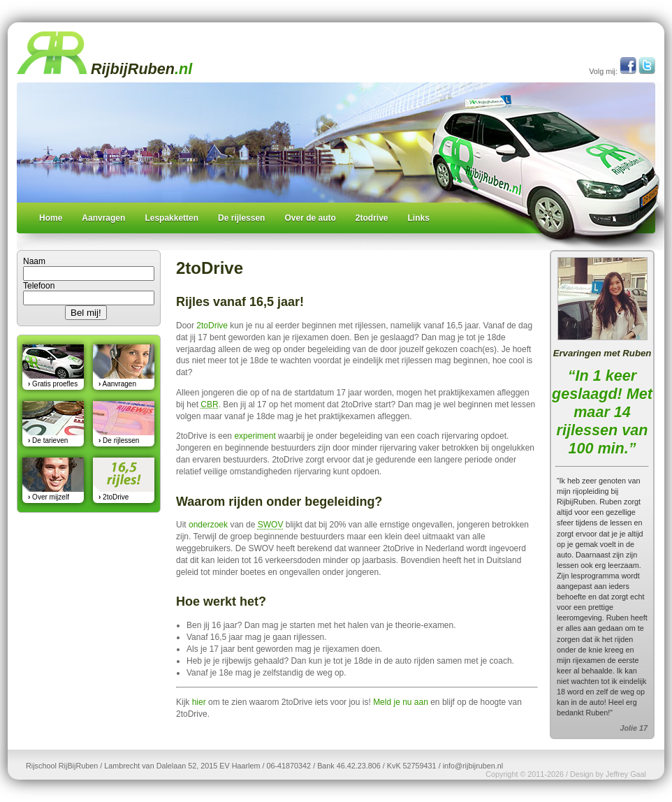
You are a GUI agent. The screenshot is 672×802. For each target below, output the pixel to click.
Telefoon (39, 286)
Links (419, 218)
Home (51, 218)
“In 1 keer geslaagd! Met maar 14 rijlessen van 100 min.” (602, 412)
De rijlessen (241, 218)
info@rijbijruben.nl (473, 766)
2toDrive (212, 326)
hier (199, 702)
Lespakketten (171, 218)
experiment (255, 436)
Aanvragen (103, 218)
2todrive (372, 218)
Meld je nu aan (401, 702)
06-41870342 (288, 766)
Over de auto (310, 218)
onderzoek (208, 525)
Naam (34, 261)
